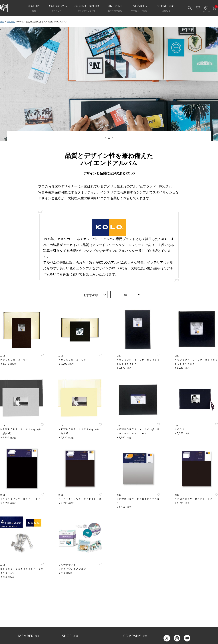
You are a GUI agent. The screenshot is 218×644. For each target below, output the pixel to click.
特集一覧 (11, 21)
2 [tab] (109, 138)
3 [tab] (113, 138)
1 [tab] (105, 138)
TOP (2, 21)
